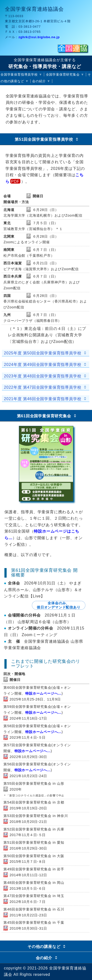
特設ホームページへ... (43, 693)
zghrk (39, 37)
